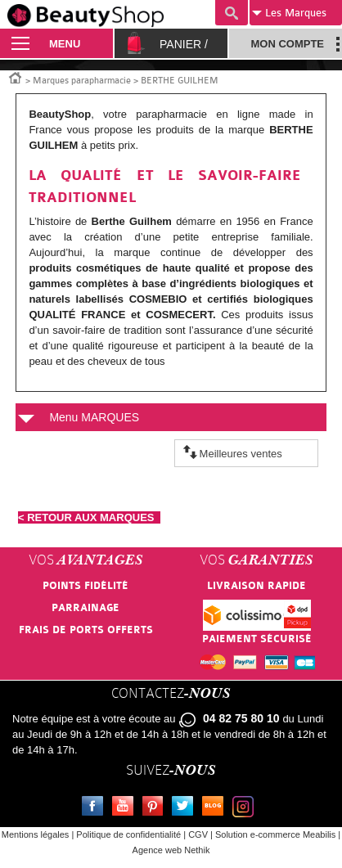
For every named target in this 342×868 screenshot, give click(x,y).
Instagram (246, 808)
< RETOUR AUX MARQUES (89, 517)
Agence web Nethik (171, 850)
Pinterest (156, 808)
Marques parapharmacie (82, 81)
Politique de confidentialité (128, 834)
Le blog (216, 808)
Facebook (96, 808)
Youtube (126, 808)
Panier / (184, 44)
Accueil (16, 77)
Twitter (186, 808)
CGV (198, 834)
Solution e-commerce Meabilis (275, 834)
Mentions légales (36, 834)
